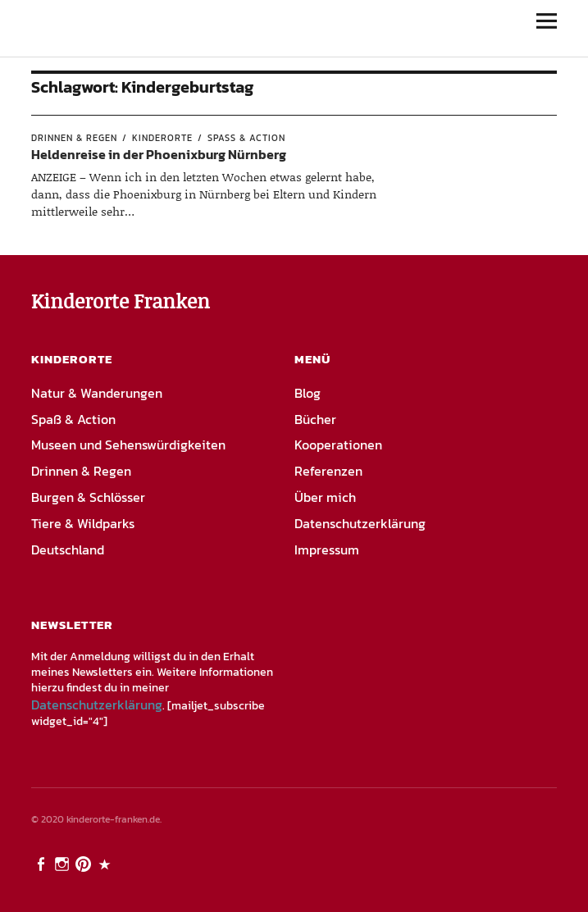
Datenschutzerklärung (360, 523)
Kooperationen (338, 445)
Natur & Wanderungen (97, 393)
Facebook (42, 863)
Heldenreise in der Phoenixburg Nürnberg (159, 154)
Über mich (325, 497)
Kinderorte (162, 138)
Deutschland (68, 549)
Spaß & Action (246, 138)
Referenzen (328, 471)
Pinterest (84, 863)
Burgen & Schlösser (88, 497)
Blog (308, 393)
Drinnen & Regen (74, 138)
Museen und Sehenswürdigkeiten (128, 445)
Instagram (63, 863)
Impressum (327, 549)
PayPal (106, 863)
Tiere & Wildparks (83, 523)
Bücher (315, 419)
